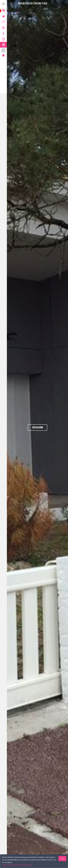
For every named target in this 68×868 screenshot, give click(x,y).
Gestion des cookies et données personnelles (17, 865)
